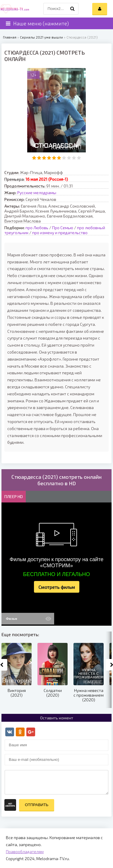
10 (79, 158)
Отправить (37, 805)
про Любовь (37, 228)
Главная (10, 37)
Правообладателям (25, 852)
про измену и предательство (60, 233)
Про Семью (63, 228)
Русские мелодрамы (37, 193)
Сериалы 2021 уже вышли (41, 37)
